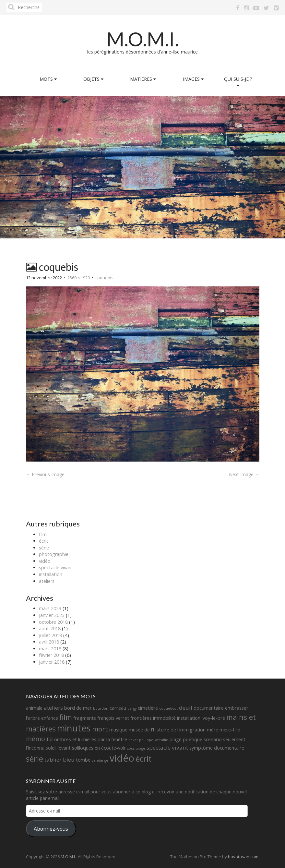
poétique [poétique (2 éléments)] (193, 739)
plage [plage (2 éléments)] (176, 739)
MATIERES (143, 79)
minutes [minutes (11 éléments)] (74, 728)
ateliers (47, 581)
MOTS (48, 79)
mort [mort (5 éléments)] (100, 729)
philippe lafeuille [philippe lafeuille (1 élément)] (154, 740)
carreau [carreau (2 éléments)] (118, 708)
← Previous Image (45, 474)
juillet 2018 (50, 635)
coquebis (104, 278)
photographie (54, 554)
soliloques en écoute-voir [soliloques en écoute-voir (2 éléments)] (99, 748)
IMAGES (193, 79)
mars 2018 (50, 649)
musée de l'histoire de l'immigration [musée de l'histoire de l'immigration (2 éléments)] (167, 730)
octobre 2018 (53, 622)
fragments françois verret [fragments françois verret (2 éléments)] (101, 718)
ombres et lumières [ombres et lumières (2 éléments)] (75, 739)
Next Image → (244, 474)
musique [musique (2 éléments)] (118, 730)
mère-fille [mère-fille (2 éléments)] (230, 730)
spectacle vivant (56, 567)
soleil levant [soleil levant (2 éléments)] (58, 748)
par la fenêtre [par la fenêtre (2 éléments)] (112, 739)
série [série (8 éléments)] (35, 759)
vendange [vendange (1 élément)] (100, 760)
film (43, 534)
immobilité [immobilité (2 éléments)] (164, 718)
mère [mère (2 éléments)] (213, 730)
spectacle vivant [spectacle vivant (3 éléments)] (167, 747)
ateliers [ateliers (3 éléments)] (53, 708)
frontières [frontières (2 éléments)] (141, 718)
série (44, 548)
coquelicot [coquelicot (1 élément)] (168, 708)
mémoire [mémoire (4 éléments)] (39, 739)
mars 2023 (50, 608)
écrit (44, 541)
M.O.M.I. (143, 39)
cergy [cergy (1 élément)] (132, 708)
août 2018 (50, 628)
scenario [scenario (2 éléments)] (213, 739)
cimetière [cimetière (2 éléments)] (148, 708)
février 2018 (51, 655)
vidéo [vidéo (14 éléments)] (122, 758)
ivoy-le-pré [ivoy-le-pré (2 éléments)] (213, 718)
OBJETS (93, 79)
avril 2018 (49, 642)
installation (51, 574)
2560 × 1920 (79, 278)
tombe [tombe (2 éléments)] (83, 760)
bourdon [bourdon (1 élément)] (101, 708)
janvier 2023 (52, 615)
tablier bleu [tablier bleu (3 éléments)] (59, 759)
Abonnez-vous (51, 829)
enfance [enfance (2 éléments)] (50, 718)
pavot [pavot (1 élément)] (133, 740)
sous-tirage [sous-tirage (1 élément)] (136, 748)
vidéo (45, 561)
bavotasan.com (243, 857)
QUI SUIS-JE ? (238, 82)
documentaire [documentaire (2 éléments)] (209, 708)
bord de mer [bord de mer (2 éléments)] (78, 708)
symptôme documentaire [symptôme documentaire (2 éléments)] (217, 748)
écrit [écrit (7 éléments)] (143, 759)
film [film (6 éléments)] (66, 717)
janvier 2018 (52, 662)
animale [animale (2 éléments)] (34, 708)
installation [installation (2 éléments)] (189, 718)
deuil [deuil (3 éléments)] (186, 708)
